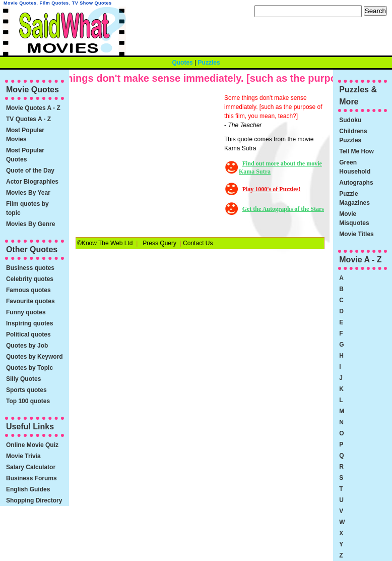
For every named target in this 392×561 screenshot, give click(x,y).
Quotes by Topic (29, 368)
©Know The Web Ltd (105, 243)
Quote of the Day (30, 171)
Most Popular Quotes (25, 155)
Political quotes (28, 334)
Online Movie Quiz (32, 445)
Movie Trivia (23, 456)
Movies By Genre (30, 224)
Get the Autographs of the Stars (283, 209)
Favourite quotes (30, 301)
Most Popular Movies (25, 135)
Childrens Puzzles (353, 136)
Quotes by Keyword (35, 357)
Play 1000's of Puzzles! (272, 189)
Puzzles (209, 63)
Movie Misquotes (354, 218)
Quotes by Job (27, 346)
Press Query (159, 243)
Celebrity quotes (30, 279)
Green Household (355, 167)
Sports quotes (26, 390)
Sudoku (350, 120)
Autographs (356, 183)
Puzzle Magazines (354, 198)
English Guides (28, 489)
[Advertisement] (149, 156)
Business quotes (30, 268)
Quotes (182, 63)
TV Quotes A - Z (28, 119)
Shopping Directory (34, 500)
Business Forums (31, 478)
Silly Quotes (23, 379)
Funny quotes (26, 312)
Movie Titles (356, 234)
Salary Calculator (31, 467)
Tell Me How (356, 151)
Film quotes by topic (27, 208)
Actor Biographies (32, 182)
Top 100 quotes (28, 401)
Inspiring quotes (29, 323)
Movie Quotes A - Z (33, 108)
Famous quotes (28, 290)
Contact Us (198, 243)
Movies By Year (28, 193)
